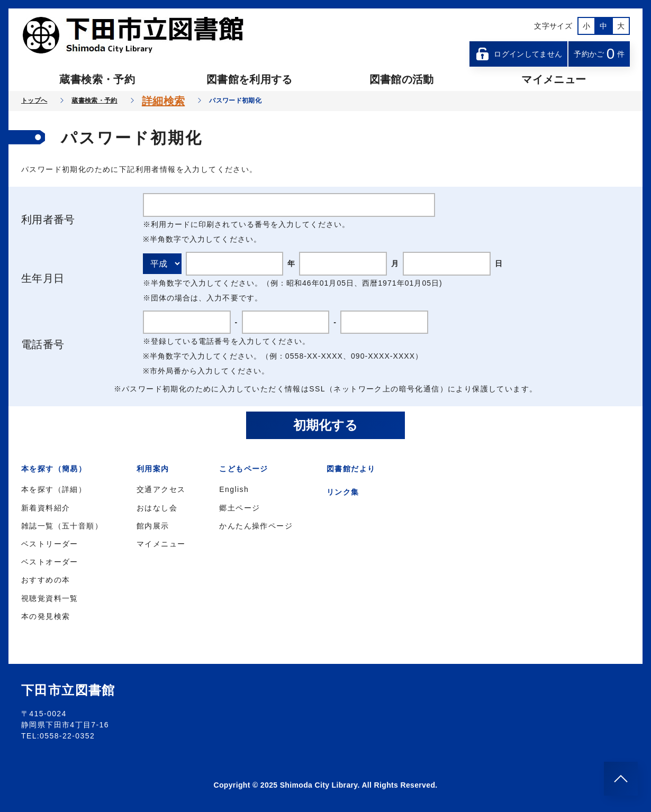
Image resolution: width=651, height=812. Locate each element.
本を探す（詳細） (54, 489)
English (234, 489)
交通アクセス (161, 489)
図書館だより (351, 469)
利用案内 (153, 469)
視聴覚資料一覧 (50, 598)
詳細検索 (163, 101)
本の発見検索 (46, 616)
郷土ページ (239, 508)
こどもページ (243, 469)
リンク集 (343, 492)
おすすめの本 (46, 580)
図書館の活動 (402, 79)
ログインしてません (519, 54)
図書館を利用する (250, 79)
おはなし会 (157, 508)
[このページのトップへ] (621, 779)
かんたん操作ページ (256, 526)
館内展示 (153, 526)
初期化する (325, 425)
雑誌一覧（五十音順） (62, 526)
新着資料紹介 (46, 508)
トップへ (34, 101)
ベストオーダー (50, 562)
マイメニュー (554, 79)
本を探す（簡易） (54, 469)
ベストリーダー (50, 544)
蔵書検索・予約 (97, 79)
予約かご (599, 54)
